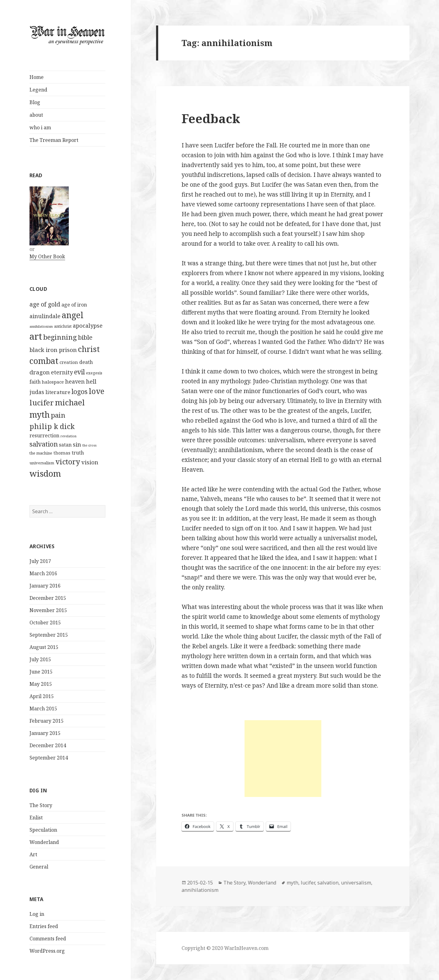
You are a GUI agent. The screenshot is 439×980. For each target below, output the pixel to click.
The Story (41, 805)
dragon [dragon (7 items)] (40, 372)
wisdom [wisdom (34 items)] (45, 473)
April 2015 (42, 696)
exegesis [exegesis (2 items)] (94, 373)
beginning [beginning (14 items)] (60, 337)
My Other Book (47, 256)
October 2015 (45, 623)
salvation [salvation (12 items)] (44, 444)
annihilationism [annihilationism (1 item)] (41, 326)
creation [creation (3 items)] (69, 362)
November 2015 (48, 610)
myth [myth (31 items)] (40, 414)
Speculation (43, 830)
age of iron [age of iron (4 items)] (74, 305)
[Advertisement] (283, 759)
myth (292, 883)
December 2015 (48, 598)
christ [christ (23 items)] (89, 349)
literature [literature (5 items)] (58, 392)
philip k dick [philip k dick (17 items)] (52, 426)
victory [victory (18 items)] (68, 462)
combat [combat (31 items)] (44, 361)
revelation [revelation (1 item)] (69, 436)
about (36, 115)
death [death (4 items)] (86, 362)
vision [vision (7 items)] (90, 462)
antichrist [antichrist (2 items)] (63, 326)
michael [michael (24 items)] (70, 402)
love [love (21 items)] (97, 391)
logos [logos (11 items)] (80, 391)
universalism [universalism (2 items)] (42, 463)
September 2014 (49, 758)
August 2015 (44, 647)
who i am (40, 127)
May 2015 (41, 684)
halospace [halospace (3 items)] (53, 382)
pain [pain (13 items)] (58, 415)
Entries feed (44, 926)
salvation (328, 883)
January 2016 (45, 586)
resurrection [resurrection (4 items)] (44, 435)
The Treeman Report (54, 140)
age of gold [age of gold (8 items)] (45, 304)
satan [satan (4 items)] (65, 445)
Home (37, 77)
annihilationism (200, 890)
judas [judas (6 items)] (37, 392)
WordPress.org (47, 951)
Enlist (36, 818)
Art (33, 854)
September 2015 (49, 635)
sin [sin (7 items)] (77, 444)
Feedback (211, 118)
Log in (37, 914)
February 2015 (47, 721)
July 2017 (40, 561)
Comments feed (48, 939)
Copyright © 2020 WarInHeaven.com (225, 948)
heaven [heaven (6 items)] (75, 381)
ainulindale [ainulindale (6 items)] (45, 316)
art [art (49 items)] (36, 336)
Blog (35, 102)
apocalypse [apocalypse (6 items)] (88, 326)
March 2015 (43, 709)
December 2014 (48, 745)
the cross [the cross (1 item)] (89, 445)
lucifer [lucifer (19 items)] (42, 402)
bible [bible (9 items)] (85, 337)
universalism (356, 883)
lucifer (308, 883)
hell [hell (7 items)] (91, 381)
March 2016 (43, 573)
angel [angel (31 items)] (73, 315)
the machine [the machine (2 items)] (41, 453)
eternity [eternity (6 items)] (62, 372)
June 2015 (41, 672)
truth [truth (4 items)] (78, 453)
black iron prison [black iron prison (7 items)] (53, 350)
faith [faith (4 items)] (35, 382)
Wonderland (44, 842)
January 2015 (45, 733)
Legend (38, 90)
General (39, 867)
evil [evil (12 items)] (79, 372)
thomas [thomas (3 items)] (62, 453)
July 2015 (40, 659)
